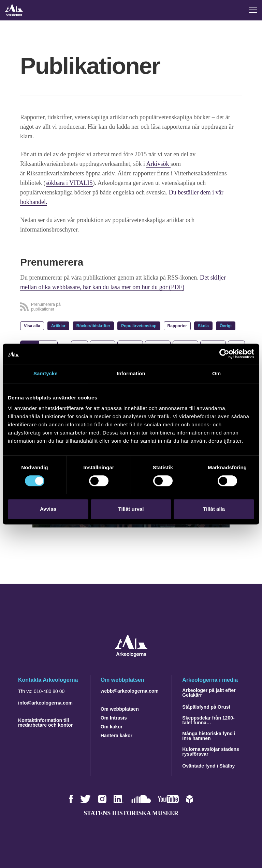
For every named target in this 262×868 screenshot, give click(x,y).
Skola (203, 326)
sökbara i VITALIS (69, 183)
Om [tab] (216, 373)
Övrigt (226, 326)
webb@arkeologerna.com (130, 691)
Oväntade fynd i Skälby (208, 766)
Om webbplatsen (120, 709)
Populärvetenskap (139, 326)
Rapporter (177, 326)
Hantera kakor (117, 736)
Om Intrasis (114, 718)
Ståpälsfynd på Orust (206, 707)
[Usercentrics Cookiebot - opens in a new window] (224, 354)
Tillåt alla (214, 509)
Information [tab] (131, 373)
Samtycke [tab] (46, 373)
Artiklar (58, 326)
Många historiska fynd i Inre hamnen (209, 736)
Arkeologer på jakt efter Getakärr (209, 693)
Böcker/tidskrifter (93, 326)
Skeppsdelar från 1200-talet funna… (208, 720)
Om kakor (112, 727)
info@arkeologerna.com (45, 703)
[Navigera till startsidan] (131, 655)
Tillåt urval (131, 509)
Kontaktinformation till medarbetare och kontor (45, 723)
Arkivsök (158, 164)
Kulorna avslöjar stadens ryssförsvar (211, 752)
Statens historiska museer (131, 813)
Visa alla (32, 326)
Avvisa (48, 509)
